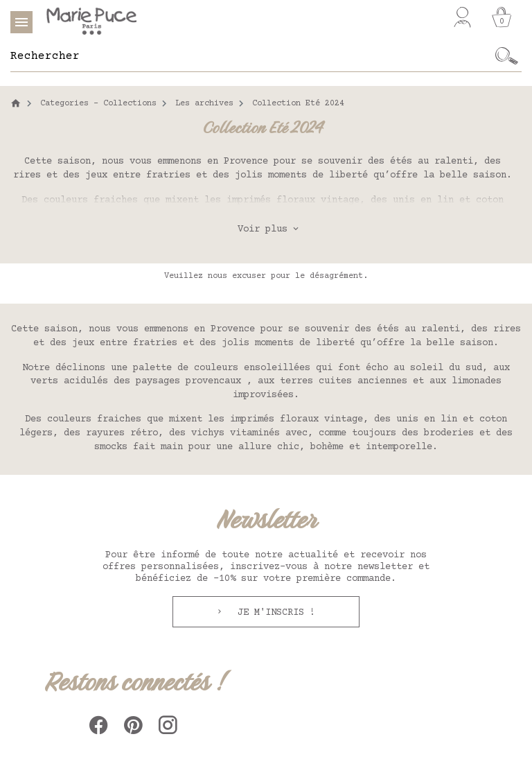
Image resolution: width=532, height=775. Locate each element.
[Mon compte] (462, 17)
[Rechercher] (251, 56)
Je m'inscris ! (274, 613)
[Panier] (502, 17)
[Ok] (507, 56)
